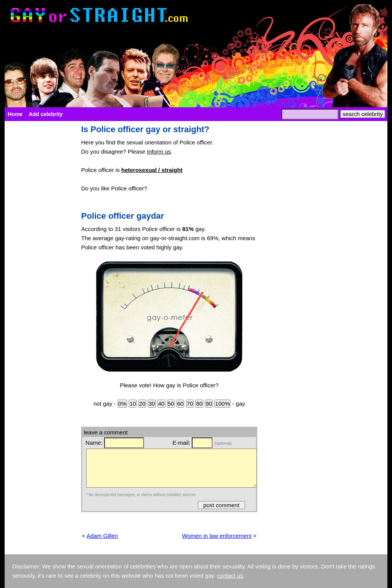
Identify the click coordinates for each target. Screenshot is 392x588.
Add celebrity (46, 114)
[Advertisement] (39, 240)
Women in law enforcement (217, 536)
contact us (230, 576)
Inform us (159, 152)
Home (15, 114)
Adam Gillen (102, 536)
